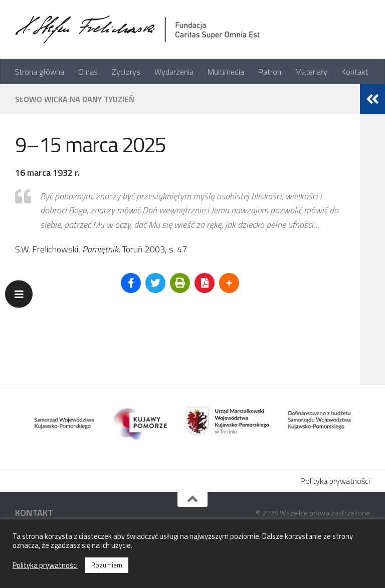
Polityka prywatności (335, 481)
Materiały (311, 72)
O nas (88, 72)
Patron (270, 72)
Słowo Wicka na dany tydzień (75, 99)
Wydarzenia (174, 72)
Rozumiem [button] (107, 565)
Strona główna (39, 72)
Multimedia (226, 72)
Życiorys (126, 72)
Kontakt (355, 72)
